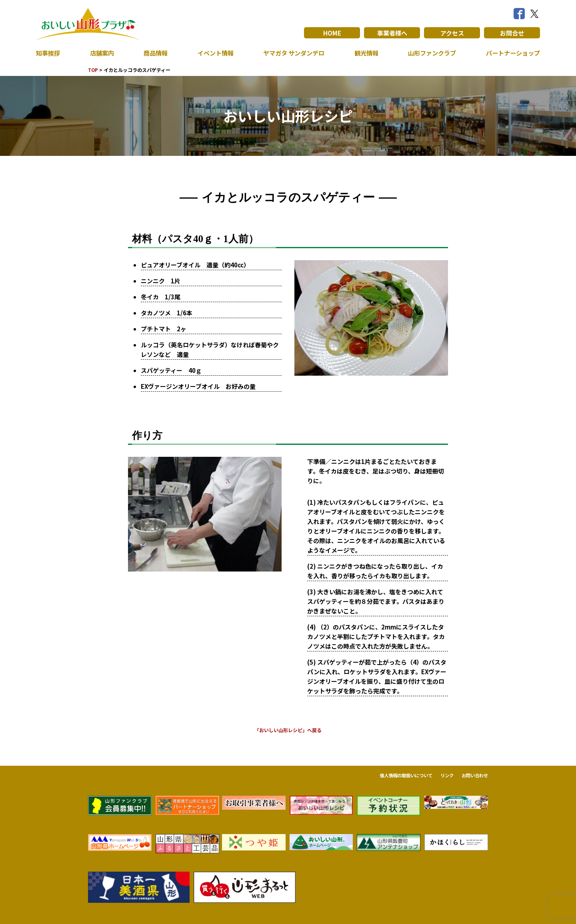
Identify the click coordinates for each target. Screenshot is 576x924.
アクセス (452, 33)
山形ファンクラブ (430, 53)
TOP (93, 70)
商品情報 (154, 53)
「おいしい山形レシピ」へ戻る (288, 730)
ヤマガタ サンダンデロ (292, 53)
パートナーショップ (511, 53)
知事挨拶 (49, 53)
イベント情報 (213, 53)
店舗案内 (101, 53)
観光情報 (364, 53)
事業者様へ (392, 33)
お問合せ (512, 33)
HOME (332, 33)
